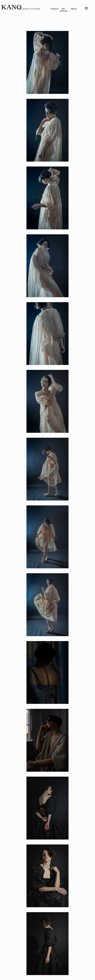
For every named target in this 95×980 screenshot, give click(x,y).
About (74, 9)
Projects (55, 9)
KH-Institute (64, 10)
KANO (11, 7)
